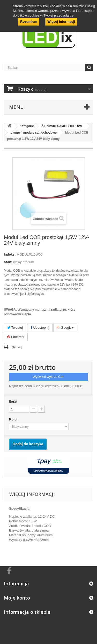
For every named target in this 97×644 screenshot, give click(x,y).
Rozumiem (29, 22)
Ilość (13, 401)
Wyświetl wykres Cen (48, 377)
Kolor (14, 419)
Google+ (65, 328)
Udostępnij (40, 328)
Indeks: (10, 254)
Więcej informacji (61, 22)
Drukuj (17, 347)
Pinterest (16, 337)
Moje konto (17, 598)
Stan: (8, 262)
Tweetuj (15, 328)
